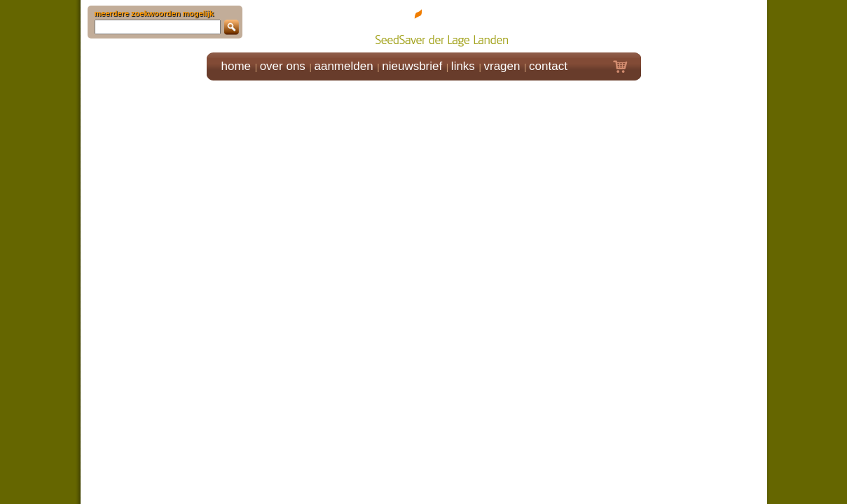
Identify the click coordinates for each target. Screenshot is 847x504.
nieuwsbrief (412, 66)
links (463, 66)
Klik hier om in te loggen (704, 26)
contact (548, 66)
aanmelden (343, 66)
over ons (283, 66)
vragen (502, 66)
